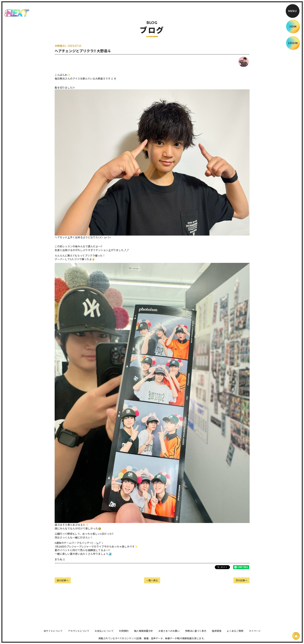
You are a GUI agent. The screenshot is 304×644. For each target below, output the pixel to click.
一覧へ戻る (152, 580)
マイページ (255, 633)
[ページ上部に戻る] (296, 636)
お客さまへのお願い (169, 633)
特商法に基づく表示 (196, 633)
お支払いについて (104, 633)
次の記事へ (242, 580)
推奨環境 (217, 633)
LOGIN (293, 43)
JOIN (293, 27)
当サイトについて (53, 633)
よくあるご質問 (235, 633)
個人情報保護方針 (143, 633)
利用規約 (124, 633)
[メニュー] (293, 11)
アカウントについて (79, 633)
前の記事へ (63, 580)
